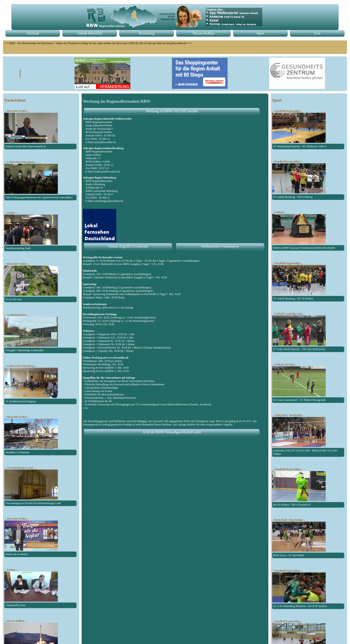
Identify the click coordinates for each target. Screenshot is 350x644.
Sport (260, 33)
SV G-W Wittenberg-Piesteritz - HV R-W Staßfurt (300, 606)
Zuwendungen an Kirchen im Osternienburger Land (33, 503)
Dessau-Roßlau (203, 33)
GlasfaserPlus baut (15, 605)
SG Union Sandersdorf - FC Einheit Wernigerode (300, 400)
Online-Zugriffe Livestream (128, 246)
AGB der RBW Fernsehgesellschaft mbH (172, 432)
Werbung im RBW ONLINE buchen (172, 111)
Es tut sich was (13, 299)
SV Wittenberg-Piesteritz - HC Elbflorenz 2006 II (300, 146)
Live (317, 33)
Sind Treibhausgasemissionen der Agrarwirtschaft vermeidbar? (39, 197)
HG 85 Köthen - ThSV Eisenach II (292, 505)
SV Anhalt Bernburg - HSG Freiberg (293, 197)
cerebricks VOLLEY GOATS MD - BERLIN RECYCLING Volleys (305, 452)
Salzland (33, 33)
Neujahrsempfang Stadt (18, 248)
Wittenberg (147, 33)
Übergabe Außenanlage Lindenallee (25, 350)
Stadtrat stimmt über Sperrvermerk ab (26, 146)
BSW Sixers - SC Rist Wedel (289, 555)
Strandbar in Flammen (17, 452)
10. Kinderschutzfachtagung (20, 401)
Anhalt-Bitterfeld (90, 33)
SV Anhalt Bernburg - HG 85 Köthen (293, 299)
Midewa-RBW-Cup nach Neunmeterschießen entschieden (304, 248)
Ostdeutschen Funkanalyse (220, 246)
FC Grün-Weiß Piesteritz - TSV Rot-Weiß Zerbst (299, 349)
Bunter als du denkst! (17, 554)
